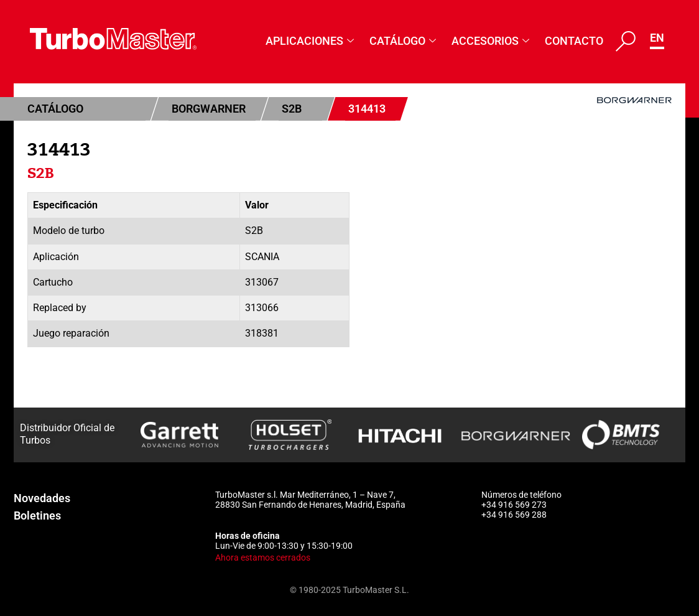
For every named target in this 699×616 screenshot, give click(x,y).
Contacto (574, 41)
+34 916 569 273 (514, 505)
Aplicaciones (311, 41)
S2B (292, 109)
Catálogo (404, 41)
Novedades (42, 498)
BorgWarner (209, 109)
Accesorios (492, 41)
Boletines (37, 516)
